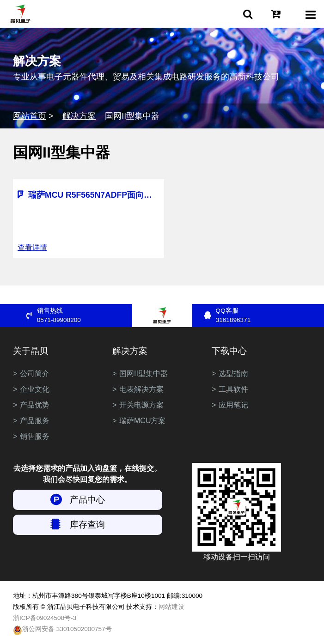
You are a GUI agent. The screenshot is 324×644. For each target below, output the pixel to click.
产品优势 (35, 405)
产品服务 (35, 421)
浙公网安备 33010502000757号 (62, 630)
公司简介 (35, 374)
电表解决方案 (141, 389)
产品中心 (87, 500)
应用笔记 (233, 405)
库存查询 (87, 525)
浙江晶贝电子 (20, 14)
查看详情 (32, 247)
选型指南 (233, 374)
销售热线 (85, 316)
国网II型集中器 (144, 374)
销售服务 (35, 436)
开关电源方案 (141, 405)
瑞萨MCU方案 (142, 421)
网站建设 (171, 607)
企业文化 (35, 389)
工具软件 (233, 389)
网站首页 (30, 116)
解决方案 (79, 116)
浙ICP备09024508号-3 (45, 618)
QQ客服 (263, 316)
